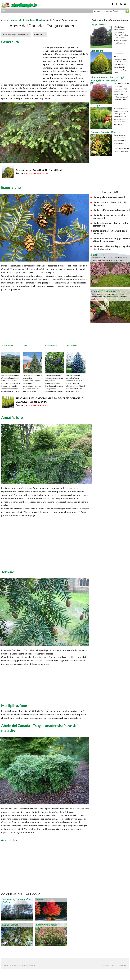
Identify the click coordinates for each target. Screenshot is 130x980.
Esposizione (11, 187)
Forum (97, 11)
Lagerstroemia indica (47, 925)
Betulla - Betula (10, 925)
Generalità (10, 42)
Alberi (39, 20)
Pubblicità (122, 965)
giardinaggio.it (17, 20)
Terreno (8, 572)
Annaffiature (12, 417)
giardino (30, 20)
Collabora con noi (110, 965)
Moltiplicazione (14, 705)
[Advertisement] (30, 17)
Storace (40, 900)
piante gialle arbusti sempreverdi (109, 197)
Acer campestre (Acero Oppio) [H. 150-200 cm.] (39, 170)
